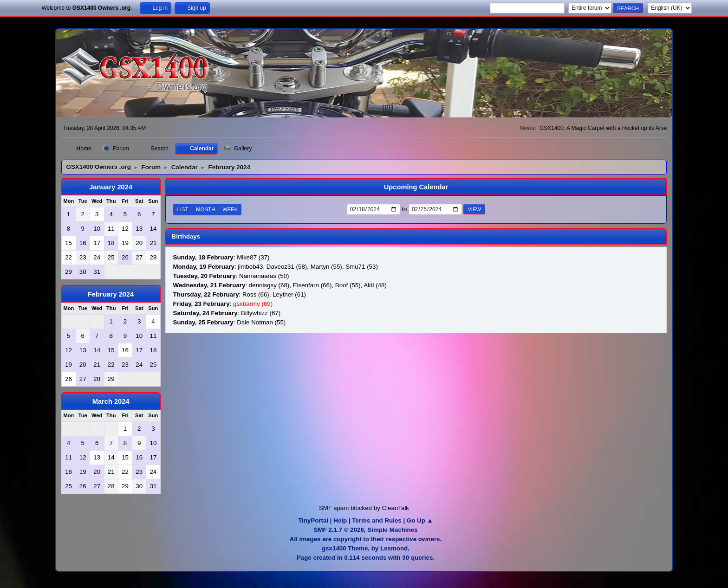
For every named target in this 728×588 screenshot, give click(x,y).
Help (340, 520)
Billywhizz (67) (261, 313)
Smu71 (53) (362, 267)
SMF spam (334, 508)
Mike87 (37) (253, 257)
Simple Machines (392, 530)
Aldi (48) (375, 285)
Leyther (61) (289, 294)
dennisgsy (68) (269, 285)
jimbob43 (250, 267)
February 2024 (111, 294)
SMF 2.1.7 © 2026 (339, 530)
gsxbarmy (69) (253, 304)
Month (205, 209)
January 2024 (111, 187)
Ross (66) (256, 294)
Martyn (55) (326, 267)
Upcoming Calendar (416, 187)
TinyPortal (313, 520)
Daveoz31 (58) (287, 267)
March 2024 (111, 401)
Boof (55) (348, 285)
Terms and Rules (377, 520)
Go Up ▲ (420, 520)
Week (230, 209)
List (183, 209)
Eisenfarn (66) (312, 285)
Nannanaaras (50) (264, 276)
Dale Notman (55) (261, 322)
